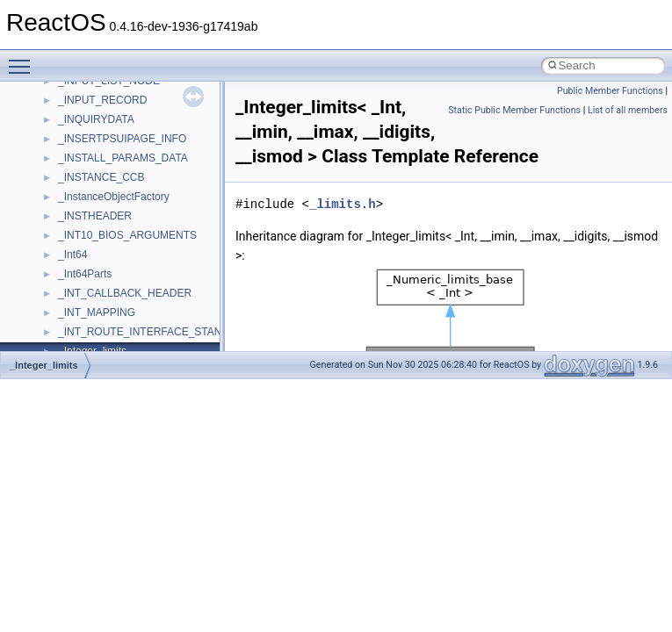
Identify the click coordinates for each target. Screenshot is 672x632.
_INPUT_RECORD (102, 100)
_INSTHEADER (95, 216)
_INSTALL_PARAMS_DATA (123, 158)
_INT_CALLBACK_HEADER (125, 293)
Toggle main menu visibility (24, 59)
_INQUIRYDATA (96, 119)
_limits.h (343, 204)
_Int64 (72, 255)
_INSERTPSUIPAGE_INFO (122, 139)
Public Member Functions (610, 91)
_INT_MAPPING (97, 312)
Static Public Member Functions (514, 110)
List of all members (628, 110)
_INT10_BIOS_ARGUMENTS (127, 235)
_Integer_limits (44, 365)
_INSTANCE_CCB (101, 177)
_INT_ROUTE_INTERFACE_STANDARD (155, 332)
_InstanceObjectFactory (114, 197)
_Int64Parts (85, 274)
